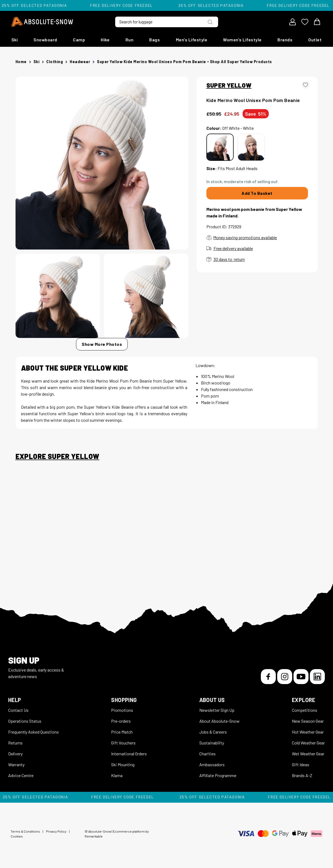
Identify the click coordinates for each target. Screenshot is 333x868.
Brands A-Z (302, 775)
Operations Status (25, 721)
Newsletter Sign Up (217, 710)
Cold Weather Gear (308, 743)
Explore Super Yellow (57, 456)
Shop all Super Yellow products (241, 62)
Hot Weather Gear (308, 732)
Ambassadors (212, 764)
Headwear (80, 62)
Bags (155, 40)
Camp (79, 40)
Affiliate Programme (218, 775)
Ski (15, 40)
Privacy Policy (56, 831)
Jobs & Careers (213, 732)
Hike (105, 40)
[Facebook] (268, 677)
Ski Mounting (123, 764)
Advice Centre (21, 775)
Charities (207, 754)
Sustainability (212, 743)
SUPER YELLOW (229, 85)
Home (21, 62)
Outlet (315, 40)
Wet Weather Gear (308, 754)
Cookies (17, 836)
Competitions (305, 710)
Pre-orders (121, 721)
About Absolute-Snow (219, 721)
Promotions (122, 710)
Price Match (122, 732)
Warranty (16, 764)
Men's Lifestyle (192, 40)
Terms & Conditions (25, 831)
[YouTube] (301, 677)
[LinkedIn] (317, 677)
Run (130, 40)
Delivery (15, 754)
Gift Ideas (301, 764)
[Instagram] (285, 677)
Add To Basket (257, 193)
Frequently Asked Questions (33, 732)
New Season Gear (308, 721)
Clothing (55, 62)
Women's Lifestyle (242, 40)
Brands (285, 40)
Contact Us (18, 710)
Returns (15, 743)
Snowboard (45, 40)
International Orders (129, 754)
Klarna (117, 775)
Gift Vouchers (123, 743)
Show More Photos (102, 344)
